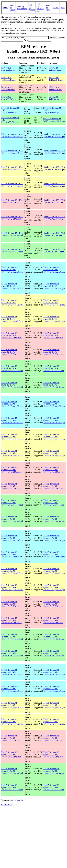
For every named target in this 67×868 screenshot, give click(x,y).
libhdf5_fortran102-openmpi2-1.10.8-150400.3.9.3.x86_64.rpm (54, 503)
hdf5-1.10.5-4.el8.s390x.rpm (55, 88)
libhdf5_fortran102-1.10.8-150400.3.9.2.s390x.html (12, 201)
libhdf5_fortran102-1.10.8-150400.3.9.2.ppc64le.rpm (54, 168)
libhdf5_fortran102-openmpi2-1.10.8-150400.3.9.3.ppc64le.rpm (54, 437)
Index (5, 8)
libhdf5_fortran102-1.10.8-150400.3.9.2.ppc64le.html (12, 168)
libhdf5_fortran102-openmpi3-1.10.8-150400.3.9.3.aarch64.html (12, 538)
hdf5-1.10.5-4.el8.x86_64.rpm (56, 98)
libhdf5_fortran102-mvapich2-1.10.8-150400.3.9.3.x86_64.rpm (54, 368)
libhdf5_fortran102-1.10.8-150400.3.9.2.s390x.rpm (54, 201)
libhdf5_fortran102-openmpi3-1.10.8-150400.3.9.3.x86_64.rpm (54, 637)
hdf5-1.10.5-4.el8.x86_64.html (9, 98)
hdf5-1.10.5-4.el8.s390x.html (8, 88)
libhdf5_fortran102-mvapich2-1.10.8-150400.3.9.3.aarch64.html (12, 270)
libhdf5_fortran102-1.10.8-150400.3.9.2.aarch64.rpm (54, 135)
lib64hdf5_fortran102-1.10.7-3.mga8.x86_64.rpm (54, 120)
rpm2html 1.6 (18, 800)
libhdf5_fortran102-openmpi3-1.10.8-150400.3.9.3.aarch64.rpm (54, 538)
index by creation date (40, 8)
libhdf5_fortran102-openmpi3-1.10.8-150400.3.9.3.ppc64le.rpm (54, 571)
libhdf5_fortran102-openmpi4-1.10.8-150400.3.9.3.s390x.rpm (53, 738)
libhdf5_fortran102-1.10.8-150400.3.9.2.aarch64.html (12, 135)
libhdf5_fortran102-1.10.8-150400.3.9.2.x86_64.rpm (54, 234)
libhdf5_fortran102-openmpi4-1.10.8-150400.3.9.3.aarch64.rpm (54, 672)
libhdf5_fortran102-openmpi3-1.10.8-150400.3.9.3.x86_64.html (12, 637)
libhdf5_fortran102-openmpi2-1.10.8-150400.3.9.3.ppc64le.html (12, 437)
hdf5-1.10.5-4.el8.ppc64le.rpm (56, 79)
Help (63, 8)
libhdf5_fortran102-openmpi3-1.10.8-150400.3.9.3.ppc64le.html (12, 571)
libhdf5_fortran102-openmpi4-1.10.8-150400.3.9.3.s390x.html (12, 738)
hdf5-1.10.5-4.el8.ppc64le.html (9, 79)
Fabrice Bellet (7, 805)
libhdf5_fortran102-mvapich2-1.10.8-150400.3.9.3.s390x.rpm (53, 335)
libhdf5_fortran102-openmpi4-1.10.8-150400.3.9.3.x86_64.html (12, 771)
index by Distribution (22, 8)
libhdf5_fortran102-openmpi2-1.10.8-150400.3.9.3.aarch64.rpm (54, 404)
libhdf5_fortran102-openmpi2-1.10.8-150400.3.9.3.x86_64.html (12, 503)
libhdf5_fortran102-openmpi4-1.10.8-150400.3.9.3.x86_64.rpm (54, 771)
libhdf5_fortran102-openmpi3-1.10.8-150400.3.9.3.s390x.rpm (53, 604)
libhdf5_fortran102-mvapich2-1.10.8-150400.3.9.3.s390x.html (12, 335)
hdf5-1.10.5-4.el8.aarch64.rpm (56, 69)
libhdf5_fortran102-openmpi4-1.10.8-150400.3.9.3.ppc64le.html (12, 705)
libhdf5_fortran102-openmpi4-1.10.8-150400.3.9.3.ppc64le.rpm (54, 705)
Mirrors (56, 8)
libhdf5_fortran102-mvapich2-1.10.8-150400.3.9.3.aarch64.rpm (54, 270)
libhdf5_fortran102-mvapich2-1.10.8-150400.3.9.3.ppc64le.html (12, 303)
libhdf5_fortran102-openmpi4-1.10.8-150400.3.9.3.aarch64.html (12, 672)
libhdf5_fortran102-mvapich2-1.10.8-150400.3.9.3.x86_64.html (12, 368)
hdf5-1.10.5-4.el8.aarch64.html (9, 69)
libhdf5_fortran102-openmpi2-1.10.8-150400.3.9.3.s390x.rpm (53, 470)
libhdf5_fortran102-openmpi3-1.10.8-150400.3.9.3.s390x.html (12, 604)
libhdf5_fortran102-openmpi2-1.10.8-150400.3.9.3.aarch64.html (12, 404)
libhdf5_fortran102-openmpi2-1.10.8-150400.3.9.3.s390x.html (12, 470)
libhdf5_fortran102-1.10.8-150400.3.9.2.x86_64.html (12, 234)
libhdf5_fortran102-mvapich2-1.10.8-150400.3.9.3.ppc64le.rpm (54, 303)
